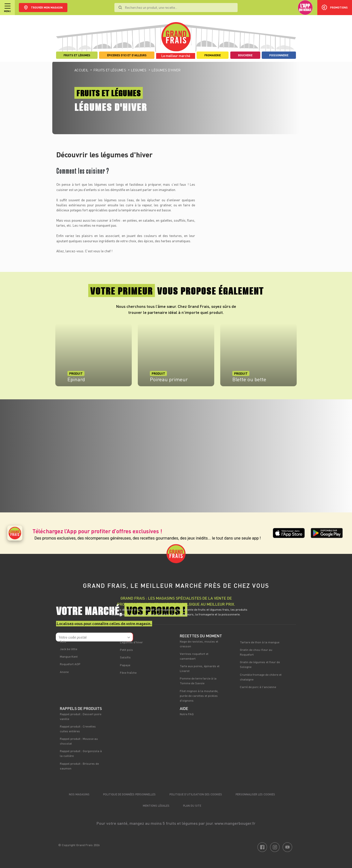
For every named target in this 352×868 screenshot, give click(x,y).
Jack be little (69, 649)
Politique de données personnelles (129, 794)
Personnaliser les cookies (255, 794)
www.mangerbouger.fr (235, 823)
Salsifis (125, 657)
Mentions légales (156, 806)
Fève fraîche (128, 672)
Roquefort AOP (70, 664)
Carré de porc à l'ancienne (258, 687)
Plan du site (192, 806)
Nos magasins (79, 794)
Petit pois (126, 650)
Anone (64, 672)
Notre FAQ (187, 714)
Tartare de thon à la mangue (260, 642)
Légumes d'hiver (131, 642)
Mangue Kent (69, 656)
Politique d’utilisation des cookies (196, 794)
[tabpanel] (94, 357)
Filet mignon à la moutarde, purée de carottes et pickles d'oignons (199, 696)
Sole (63, 641)
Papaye (125, 665)
